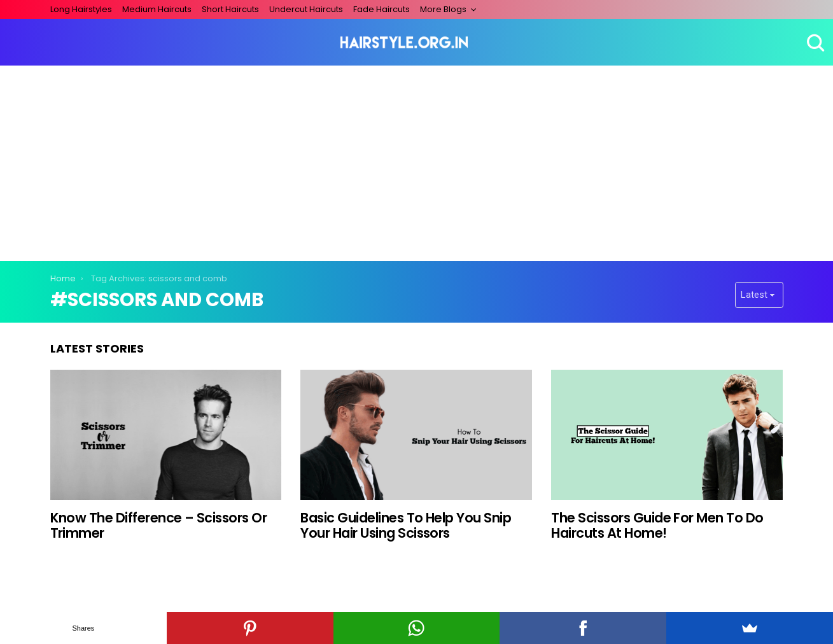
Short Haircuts (230, 9)
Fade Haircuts (381, 9)
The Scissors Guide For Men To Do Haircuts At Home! (657, 525)
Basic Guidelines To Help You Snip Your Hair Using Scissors (406, 525)
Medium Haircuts (157, 9)
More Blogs (443, 9)
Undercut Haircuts (306, 9)
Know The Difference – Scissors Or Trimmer (159, 525)
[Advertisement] (417, 161)
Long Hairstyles (81, 9)
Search (814, 43)
